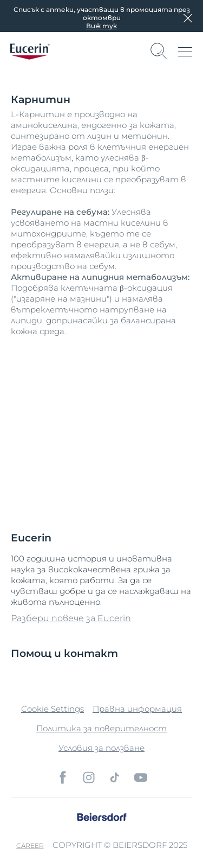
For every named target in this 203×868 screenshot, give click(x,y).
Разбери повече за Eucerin (71, 618)
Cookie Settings (53, 709)
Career (30, 845)
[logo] (30, 52)
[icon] (63, 777)
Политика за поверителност (101, 728)
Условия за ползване (101, 748)
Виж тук (101, 26)
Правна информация (137, 709)
